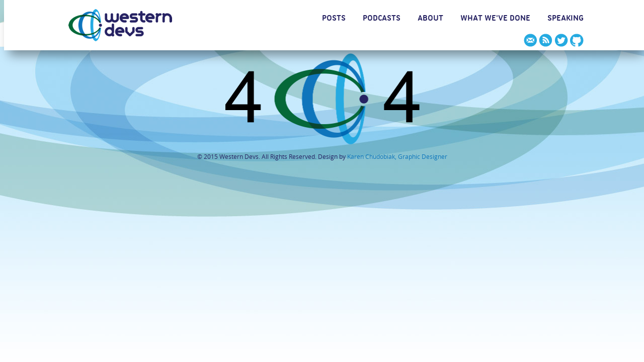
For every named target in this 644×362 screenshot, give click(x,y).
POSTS (334, 20)
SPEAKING (566, 20)
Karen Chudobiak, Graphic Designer (397, 156)
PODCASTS (382, 20)
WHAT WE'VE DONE (495, 20)
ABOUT (430, 20)
